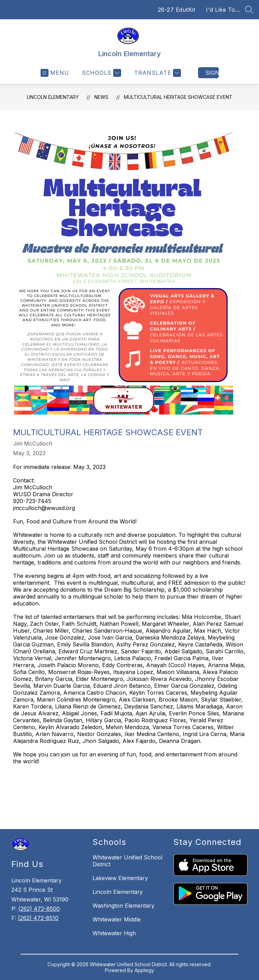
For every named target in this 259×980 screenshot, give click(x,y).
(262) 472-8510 (38, 918)
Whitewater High (114, 933)
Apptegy (144, 970)
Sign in (212, 73)
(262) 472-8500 (39, 909)
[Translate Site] (157, 73)
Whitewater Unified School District (127, 861)
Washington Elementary (123, 906)
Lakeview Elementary (120, 878)
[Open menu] (55, 73)
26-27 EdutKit (177, 10)
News (101, 97)
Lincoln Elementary (53, 97)
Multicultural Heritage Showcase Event (178, 97)
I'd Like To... (223, 10)
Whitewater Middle (117, 919)
